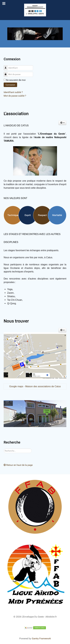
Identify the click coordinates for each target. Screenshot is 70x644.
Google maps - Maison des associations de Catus (35, 386)
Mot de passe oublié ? (15, 96)
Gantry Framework (41, 638)
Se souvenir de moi (16, 80)
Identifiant (7, 66)
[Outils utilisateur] (62, 123)
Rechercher (4, 449)
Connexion (10, 85)
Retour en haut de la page (18, 465)
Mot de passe (7, 73)
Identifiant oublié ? (13, 92)
